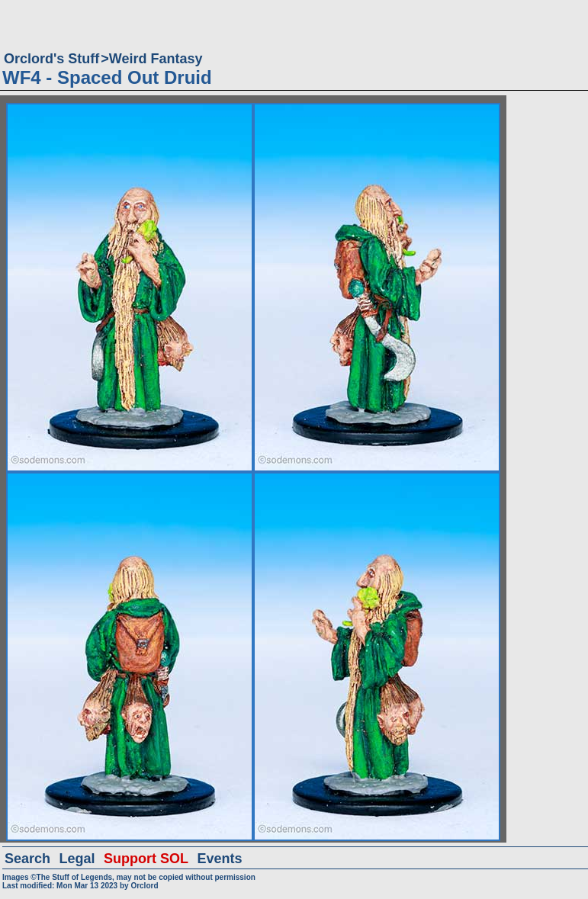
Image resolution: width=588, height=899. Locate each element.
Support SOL (146, 859)
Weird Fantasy (156, 59)
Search (27, 859)
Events (219, 859)
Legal (77, 859)
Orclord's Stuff (51, 59)
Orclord (144, 886)
